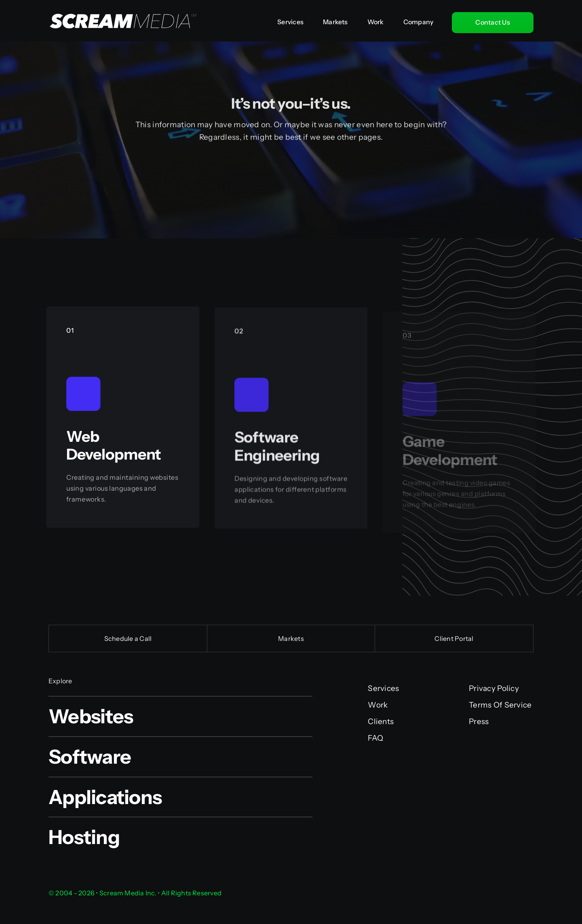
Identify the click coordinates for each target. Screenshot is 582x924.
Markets (291, 638)
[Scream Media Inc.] (120, 5)
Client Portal (454, 638)
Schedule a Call (128, 638)
